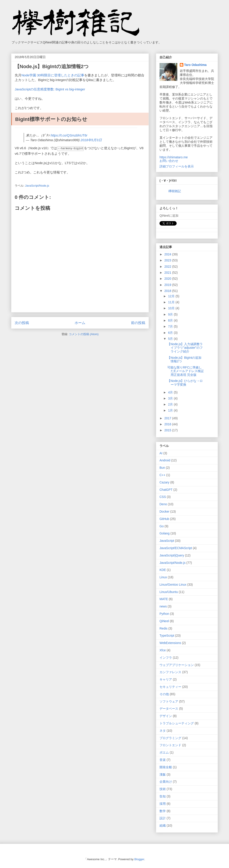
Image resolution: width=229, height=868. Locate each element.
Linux (163, 577)
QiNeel (164, 621)
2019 (168, 285)
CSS (163, 497)
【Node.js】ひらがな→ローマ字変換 (185, 383)
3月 (171, 398)
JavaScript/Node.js (37, 185)
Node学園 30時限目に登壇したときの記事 (53, 75)
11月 (172, 302)
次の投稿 (22, 323)
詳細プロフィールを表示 (177, 166)
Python (164, 614)
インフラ (166, 658)
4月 (171, 392)
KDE (163, 570)
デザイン (166, 716)
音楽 (163, 760)
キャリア (166, 679)
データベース (169, 709)
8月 (171, 320)
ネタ (163, 731)
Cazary (164, 482)
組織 (163, 825)
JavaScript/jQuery (172, 555)
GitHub (164, 519)
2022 (168, 267)
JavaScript (167, 541)
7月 (171, 326)
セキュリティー (170, 687)
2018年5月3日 (91, 140)
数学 (163, 811)
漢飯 (163, 774)
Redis (164, 628)
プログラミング (170, 738)
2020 (168, 279)
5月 (171, 339)
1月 (171, 410)
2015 (168, 430)
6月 (171, 333)
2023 (168, 260)
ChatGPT (166, 490)
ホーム (80, 323)
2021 (168, 273)
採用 (163, 804)
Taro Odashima (195, 65)
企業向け (166, 782)
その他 (164, 694)
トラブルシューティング (177, 723)
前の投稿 (138, 323)
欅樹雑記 (175, 191)
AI (161, 453)
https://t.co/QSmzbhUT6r (69, 135)
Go (162, 526)
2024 (168, 254)
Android (165, 460)
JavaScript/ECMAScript (176, 548)
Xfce (163, 650)
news (163, 606)
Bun (162, 468)
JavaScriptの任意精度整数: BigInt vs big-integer (50, 89)
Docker (164, 511)
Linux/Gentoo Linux (173, 585)
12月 (172, 296)
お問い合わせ (169, 161)
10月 (172, 308)
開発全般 (166, 767)
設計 (163, 818)
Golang (165, 533)
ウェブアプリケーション (177, 665)
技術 (163, 789)
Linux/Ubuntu (169, 592)
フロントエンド (170, 745)
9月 (171, 314)
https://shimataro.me (174, 157)
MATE (164, 599)
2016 (168, 424)
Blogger (139, 859)
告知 (163, 796)
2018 (168, 291)
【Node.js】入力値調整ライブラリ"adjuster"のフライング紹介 (185, 348)
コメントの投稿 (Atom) (84, 334)
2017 (168, 418)
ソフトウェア (169, 701)
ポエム (164, 752)
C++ (162, 475)
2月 (171, 404)
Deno (163, 504)
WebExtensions (170, 643)
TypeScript (167, 636)
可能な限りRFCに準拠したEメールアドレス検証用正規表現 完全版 (186, 371)
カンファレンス (170, 672)
